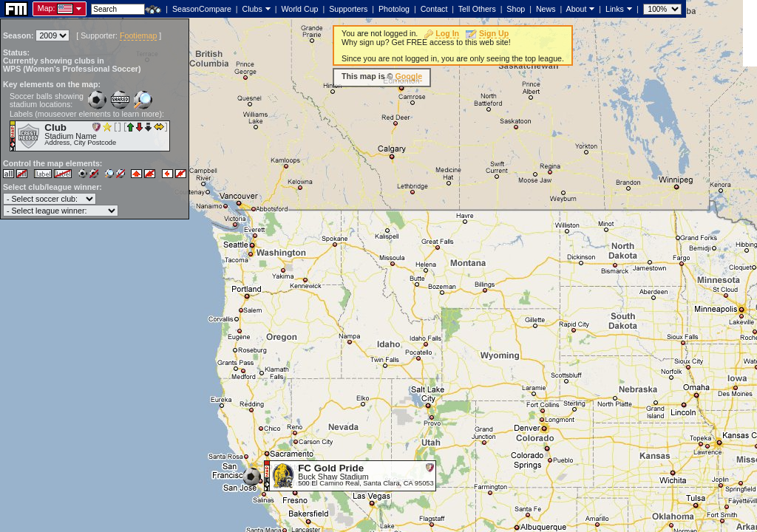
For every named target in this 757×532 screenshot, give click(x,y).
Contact (434, 9)
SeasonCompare (202, 9)
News (546, 9)
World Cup (299, 9)
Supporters (348, 9)
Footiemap (138, 35)
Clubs (252, 9)
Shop (516, 9)
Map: (47, 8)
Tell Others (477, 9)
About (577, 9)
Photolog (394, 9)
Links (615, 9)
